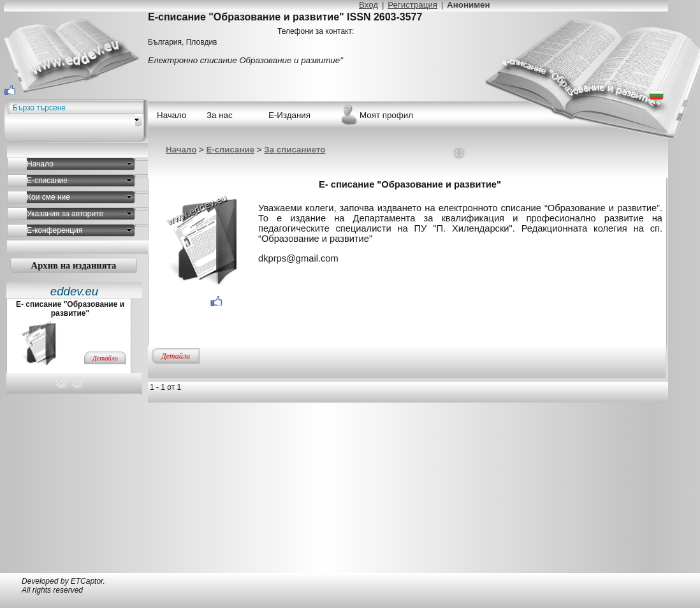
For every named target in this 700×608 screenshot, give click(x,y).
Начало (181, 150)
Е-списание (231, 150)
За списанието (295, 150)
